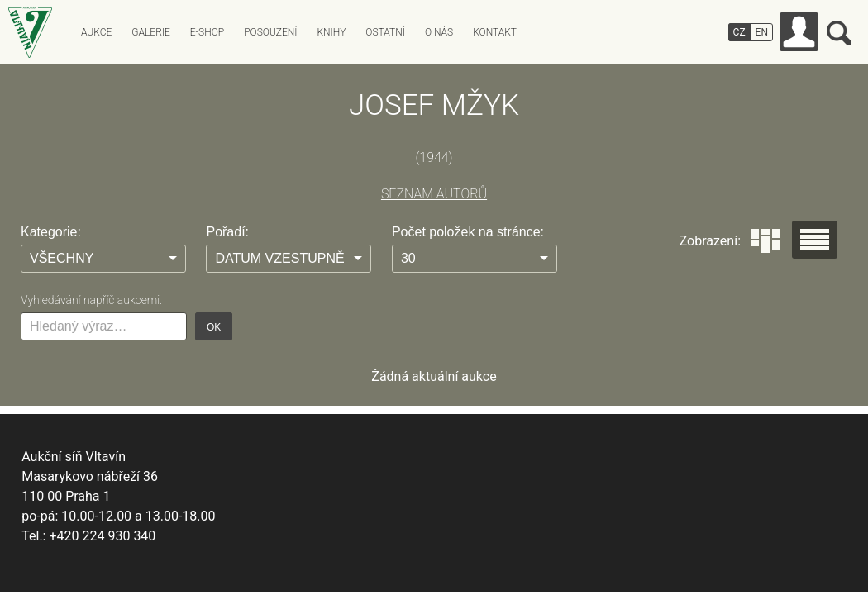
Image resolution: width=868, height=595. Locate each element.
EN (762, 32)
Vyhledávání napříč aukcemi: (91, 300)
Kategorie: (51, 232)
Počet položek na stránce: (468, 232)
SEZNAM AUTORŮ (434, 194)
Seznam (815, 240)
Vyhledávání (839, 33)
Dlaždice (765, 241)
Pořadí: (227, 232)
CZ (739, 32)
